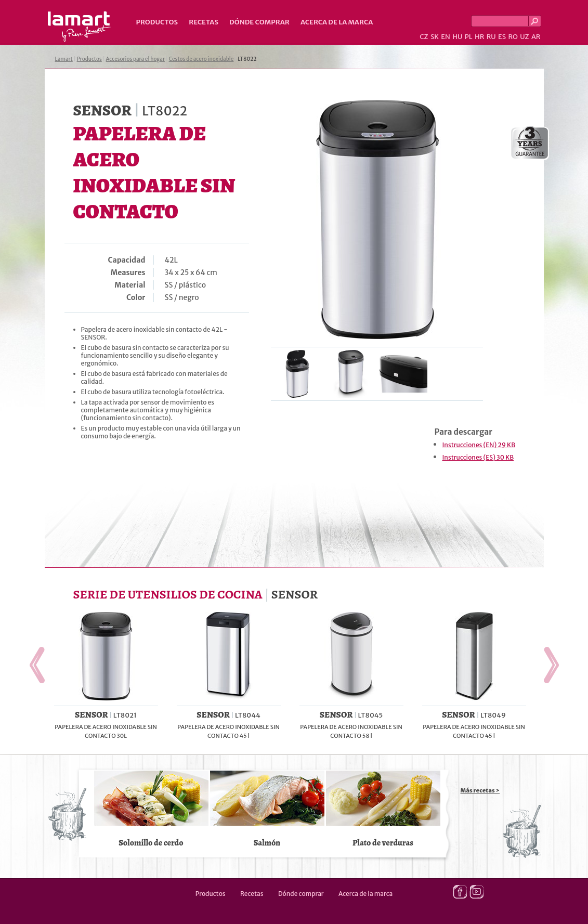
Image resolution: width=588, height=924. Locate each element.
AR (536, 37)
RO (513, 37)
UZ (524, 37)
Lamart (79, 27)
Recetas (204, 22)
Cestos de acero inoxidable (201, 59)
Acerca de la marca (337, 22)
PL (469, 37)
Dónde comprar (259, 22)
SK (435, 37)
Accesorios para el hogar (135, 59)
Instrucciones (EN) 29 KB (479, 445)
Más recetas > (480, 790)
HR (479, 37)
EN (446, 37)
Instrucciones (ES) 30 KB (478, 457)
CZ (424, 37)
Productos (157, 22)
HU (457, 37)
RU (491, 37)
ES (502, 37)
